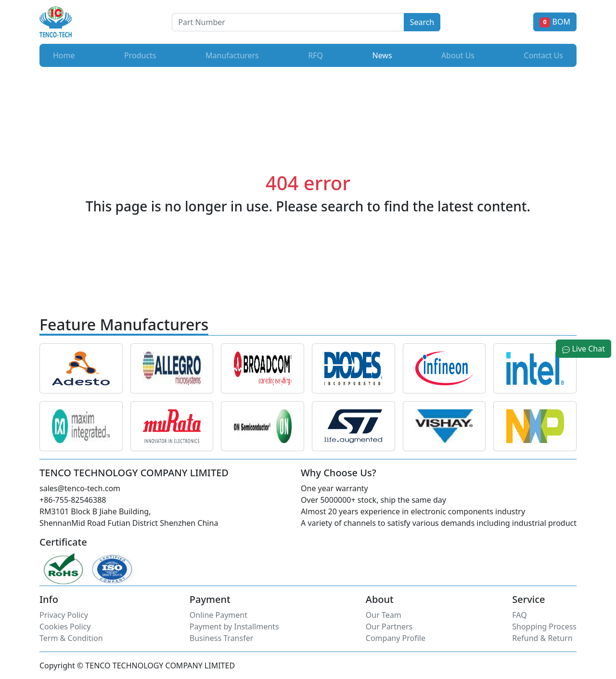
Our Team (384, 615)
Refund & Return (542, 638)
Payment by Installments (234, 627)
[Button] (288, 22)
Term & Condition (71, 638)
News (384, 55)
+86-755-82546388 (73, 500)
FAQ (519, 615)
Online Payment (218, 615)
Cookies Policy (65, 627)
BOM (555, 22)
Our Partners (389, 627)
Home (64, 55)
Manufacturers (232, 55)
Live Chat (584, 349)
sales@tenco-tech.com (80, 488)
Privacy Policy (64, 615)
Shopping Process (544, 627)
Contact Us (544, 55)
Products (140, 55)
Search (422, 22)
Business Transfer (222, 638)
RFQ (315, 55)
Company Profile (396, 638)
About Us (458, 55)
